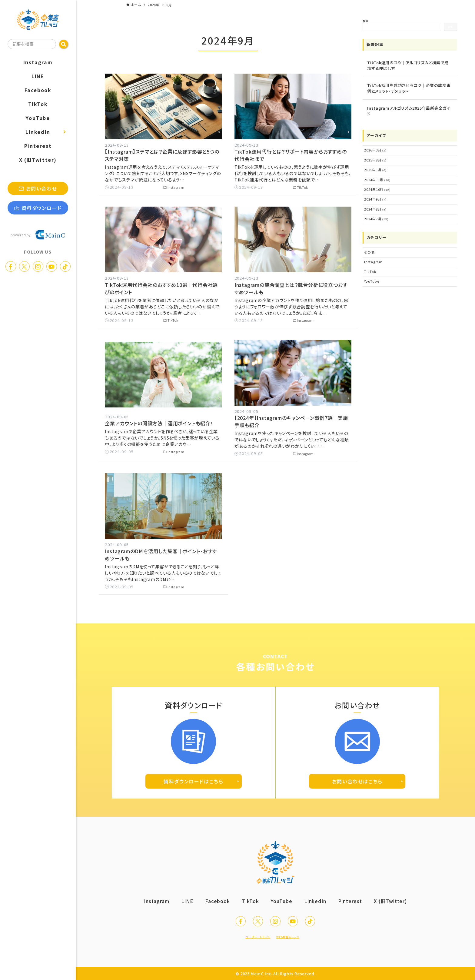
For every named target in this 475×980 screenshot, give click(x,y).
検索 (366, 21)
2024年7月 (374, 214)
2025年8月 (374, 159)
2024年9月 (374, 196)
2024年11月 (375, 178)
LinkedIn (317, 896)
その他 (368, 246)
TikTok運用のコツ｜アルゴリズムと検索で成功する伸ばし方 (408, 66)
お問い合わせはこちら (357, 776)
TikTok (369, 264)
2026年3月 (374, 150)
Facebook (215, 896)
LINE (184, 896)
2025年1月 (374, 168)
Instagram (372, 256)
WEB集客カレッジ (292, 937)
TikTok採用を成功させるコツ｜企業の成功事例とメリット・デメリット (409, 88)
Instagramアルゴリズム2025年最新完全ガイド (409, 111)
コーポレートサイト (254, 937)
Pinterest (353, 896)
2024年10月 (375, 187)
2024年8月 (374, 205)
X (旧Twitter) (395, 896)
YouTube (371, 273)
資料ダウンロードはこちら (193, 776)
